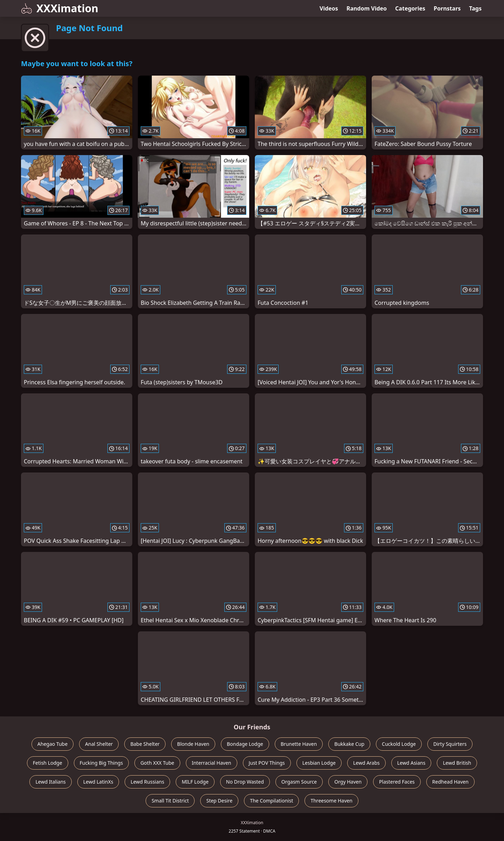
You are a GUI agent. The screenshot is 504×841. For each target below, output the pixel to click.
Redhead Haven (450, 782)
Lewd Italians (50, 782)
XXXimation (60, 8)
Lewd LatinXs (98, 782)
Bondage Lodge (245, 744)
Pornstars (447, 8)
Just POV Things (267, 763)
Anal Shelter (99, 744)
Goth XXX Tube (157, 763)
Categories (410, 8)
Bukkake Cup (349, 744)
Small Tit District (170, 801)
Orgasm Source (299, 782)
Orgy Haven (348, 782)
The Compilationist (271, 801)
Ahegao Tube (52, 744)
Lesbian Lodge (319, 763)
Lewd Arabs (366, 763)
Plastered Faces (397, 782)
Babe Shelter (145, 744)
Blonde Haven (193, 744)
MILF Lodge (195, 782)
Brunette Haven (299, 744)
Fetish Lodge (48, 763)
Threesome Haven (331, 801)
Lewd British (457, 763)
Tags (475, 8)
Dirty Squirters (450, 744)
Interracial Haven (212, 763)
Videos (329, 8)
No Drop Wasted (245, 782)
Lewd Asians (411, 763)
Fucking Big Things (101, 763)
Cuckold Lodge (399, 744)
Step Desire (219, 801)
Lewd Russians (147, 782)
